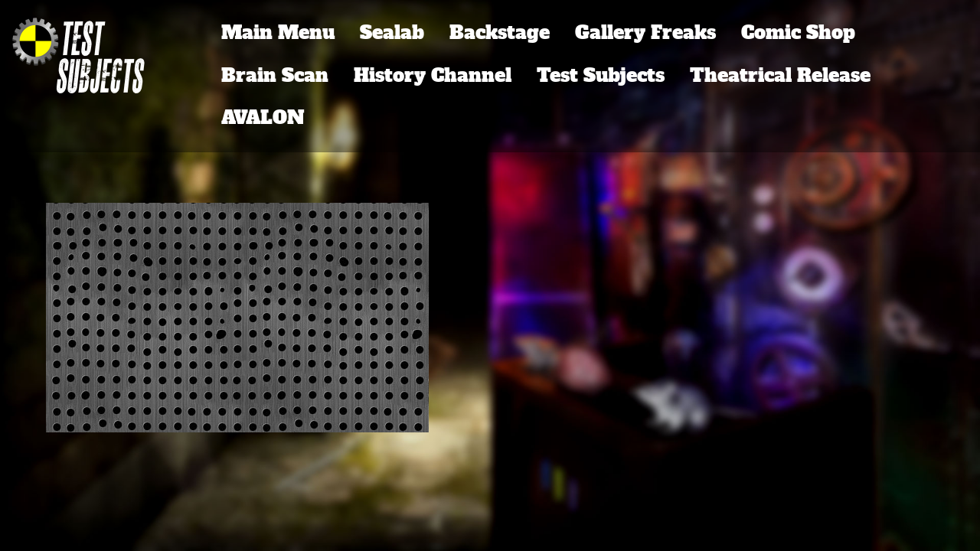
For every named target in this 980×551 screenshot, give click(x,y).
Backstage (500, 33)
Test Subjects (601, 75)
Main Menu (278, 33)
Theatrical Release (780, 75)
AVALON (263, 117)
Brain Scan (275, 75)
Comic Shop (798, 33)
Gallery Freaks (645, 33)
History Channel (433, 75)
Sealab (392, 33)
